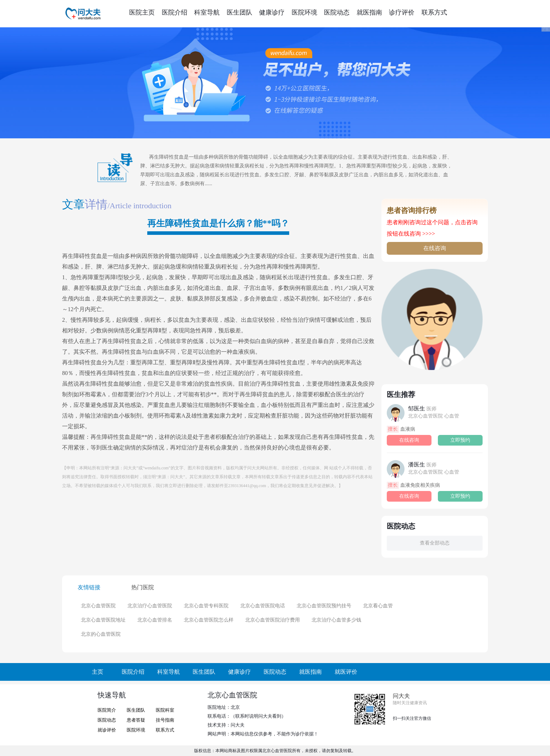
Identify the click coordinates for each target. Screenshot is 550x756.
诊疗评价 (402, 12)
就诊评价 (107, 730)
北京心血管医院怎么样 (209, 620)
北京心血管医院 (98, 606)
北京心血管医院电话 (263, 606)
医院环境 (304, 12)
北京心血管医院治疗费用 (273, 620)
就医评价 (346, 672)
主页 (98, 672)
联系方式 (434, 12)
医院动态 (337, 12)
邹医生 (422, 409)
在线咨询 (435, 248)
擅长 (393, 429)
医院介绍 (175, 12)
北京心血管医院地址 (103, 620)
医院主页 (142, 12)
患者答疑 (136, 720)
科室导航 (207, 12)
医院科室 (165, 710)
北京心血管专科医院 (206, 606)
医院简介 (107, 710)
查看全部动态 (435, 543)
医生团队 (240, 12)
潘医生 (422, 465)
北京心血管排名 (155, 620)
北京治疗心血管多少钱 (336, 620)
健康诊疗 (272, 12)
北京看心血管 (378, 606)
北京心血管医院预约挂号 (324, 606)
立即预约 (460, 440)
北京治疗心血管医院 (150, 606)
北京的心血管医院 (101, 634)
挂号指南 (165, 720)
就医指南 (369, 12)
